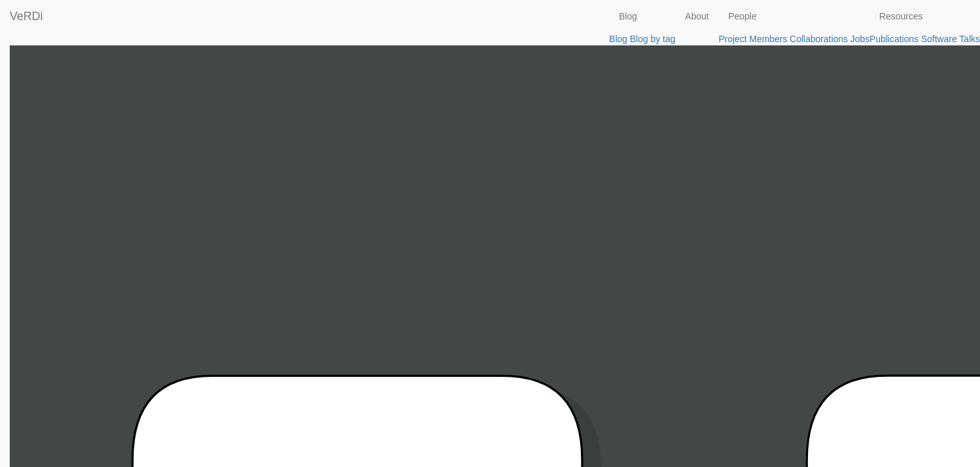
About (697, 16)
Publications (894, 39)
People (742, 16)
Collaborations (819, 39)
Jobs (860, 39)
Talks (970, 39)
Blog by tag (652, 39)
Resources (901, 16)
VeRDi (26, 16)
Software (939, 39)
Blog (628, 16)
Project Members (753, 39)
